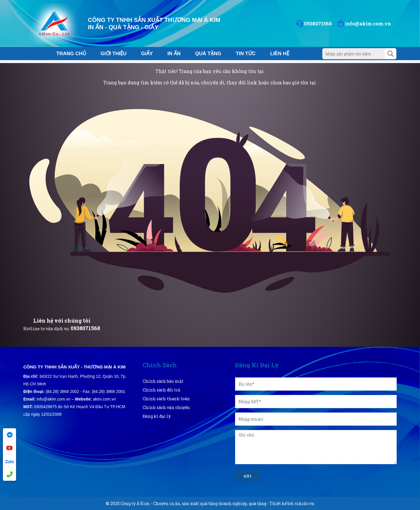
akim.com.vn (105, 399)
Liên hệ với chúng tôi (62, 321)
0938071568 (85, 328)
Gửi (248, 476)
